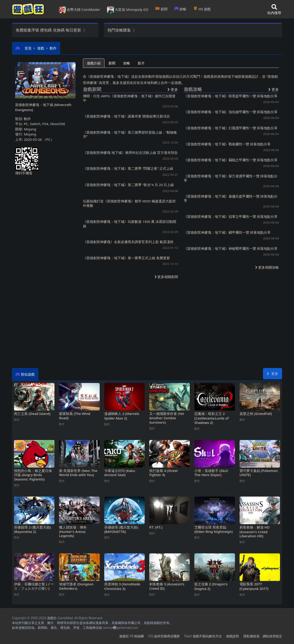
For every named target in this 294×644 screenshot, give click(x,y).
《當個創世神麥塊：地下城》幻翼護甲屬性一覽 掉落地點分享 (231, 128)
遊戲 (41, 48)
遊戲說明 (232, 636)
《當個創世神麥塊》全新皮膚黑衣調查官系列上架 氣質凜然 (128, 242)
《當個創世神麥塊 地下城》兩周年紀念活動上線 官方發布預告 (130, 152)
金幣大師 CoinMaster (80, 10)
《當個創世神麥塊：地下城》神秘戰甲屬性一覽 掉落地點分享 (231, 248)
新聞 (161, 9)
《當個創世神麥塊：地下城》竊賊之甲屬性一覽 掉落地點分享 (231, 160)
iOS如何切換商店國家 (164, 636)
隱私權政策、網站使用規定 (263, 636)
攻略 (180, 9)
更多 (273, 374)
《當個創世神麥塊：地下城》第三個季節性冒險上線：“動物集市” (130, 134)
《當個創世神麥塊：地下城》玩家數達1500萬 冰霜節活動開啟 (130, 224)
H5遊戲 (202, 9)
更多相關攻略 (267, 267)
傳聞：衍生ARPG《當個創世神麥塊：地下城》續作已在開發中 (129, 98)
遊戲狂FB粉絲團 (131, 636)
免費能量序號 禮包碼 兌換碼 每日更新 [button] (51, 30)
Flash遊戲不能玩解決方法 (203, 636)
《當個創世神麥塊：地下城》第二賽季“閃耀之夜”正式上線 (128, 168)
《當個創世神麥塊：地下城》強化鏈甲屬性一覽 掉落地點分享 (231, 112)
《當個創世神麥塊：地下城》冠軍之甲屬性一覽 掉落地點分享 (231, 216)
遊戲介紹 (94, 63)
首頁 (28, 48)
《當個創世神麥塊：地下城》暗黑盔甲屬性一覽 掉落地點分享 (231, 96)
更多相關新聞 (166, 277)
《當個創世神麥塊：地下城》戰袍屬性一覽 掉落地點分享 (227, 144)
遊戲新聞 (92, 89)
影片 (141, 63)
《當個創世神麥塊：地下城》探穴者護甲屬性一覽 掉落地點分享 (231, 178)
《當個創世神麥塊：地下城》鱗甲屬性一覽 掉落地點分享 (227, 232)
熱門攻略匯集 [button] (122, 30)
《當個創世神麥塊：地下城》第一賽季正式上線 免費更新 (126, 258)
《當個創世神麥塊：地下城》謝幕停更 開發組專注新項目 (126, 116)
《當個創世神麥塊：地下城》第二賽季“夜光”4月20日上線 (128, 185)
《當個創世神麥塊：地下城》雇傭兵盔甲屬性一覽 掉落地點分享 (231, 198)
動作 (53, 48)
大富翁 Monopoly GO (128, 10)
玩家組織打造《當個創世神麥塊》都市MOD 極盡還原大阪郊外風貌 (129, 203)
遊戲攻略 (193, 89)
